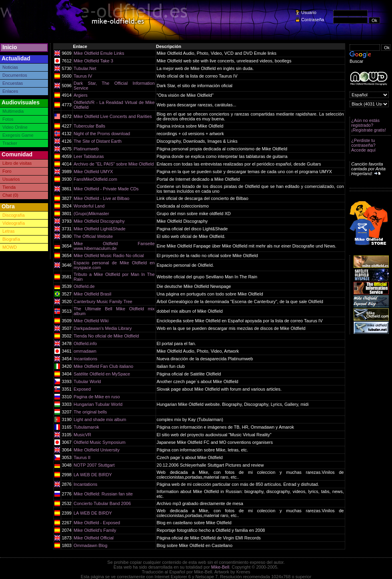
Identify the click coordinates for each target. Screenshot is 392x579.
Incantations (85, 359)
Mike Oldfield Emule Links (99, 53)
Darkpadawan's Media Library (103, 328)
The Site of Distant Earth (98, 141)
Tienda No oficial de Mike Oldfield (106, 336)
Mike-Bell (220, 567)
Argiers (81, 95)
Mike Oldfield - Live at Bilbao (101, 198)
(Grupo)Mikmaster (91, 214)
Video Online (15, 127)
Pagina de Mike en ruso (97, 397)
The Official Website (93, 236)
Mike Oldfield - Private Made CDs (106, 189)
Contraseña (313, 20)
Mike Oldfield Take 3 (93, 61)
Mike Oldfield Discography (99, 221)
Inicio (10, 47)
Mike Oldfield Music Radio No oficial (109, 256)
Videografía (14, 223)
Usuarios (11, 179)
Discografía (14, 215)
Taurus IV (83, 76)
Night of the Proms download (102, 134)
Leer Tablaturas (89, 156)
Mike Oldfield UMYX (93, 172)
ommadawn (85, 351)
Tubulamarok (86, 427)
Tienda (9, 187)
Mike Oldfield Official (94, 538)
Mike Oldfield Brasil (92, 294)
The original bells (90, 412)
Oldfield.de (84, 286)
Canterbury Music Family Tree (103, 301)
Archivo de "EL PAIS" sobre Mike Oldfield (114, 164)
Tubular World (87, 381)
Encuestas (13, 83)
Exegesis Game (18, 135)
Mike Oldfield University (97, 450)
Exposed (82, 389)
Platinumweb (86, 149)
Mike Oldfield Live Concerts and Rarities (113, 116)
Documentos (15, 75)
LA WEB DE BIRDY (93, 475)
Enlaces (10, 91)
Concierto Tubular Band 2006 (102, 503)
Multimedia (13, 111)
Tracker (10, 143)
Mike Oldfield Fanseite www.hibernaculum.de (114, 246)
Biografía (11, 239)
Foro (7, 171)
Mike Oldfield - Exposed (97, 523)
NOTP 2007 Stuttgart (94, 465)
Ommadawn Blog (90, 545)
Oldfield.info (85, 343)
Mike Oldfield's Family (95, 530)
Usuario (309, 12)
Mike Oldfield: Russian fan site (103, 494)
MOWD (10, 247)
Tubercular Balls (89, 126)
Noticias (10, 67)
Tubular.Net (85, 68)
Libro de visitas (17, 163)
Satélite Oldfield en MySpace (102, 374)
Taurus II (82, 457)
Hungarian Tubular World (98, 404)
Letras (9, 231)
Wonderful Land (89, 206)
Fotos (8, 119)
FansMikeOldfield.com (95, 179)
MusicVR (82, 435)
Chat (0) (10, 195)
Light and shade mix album (100, 419)
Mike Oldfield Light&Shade (100, 229)
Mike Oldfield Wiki (91, 321)
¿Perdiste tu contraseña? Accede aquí (363, 145)
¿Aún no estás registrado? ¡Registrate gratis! (369, 125)
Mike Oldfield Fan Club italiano (103, 366)
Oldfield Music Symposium (100, 442)
